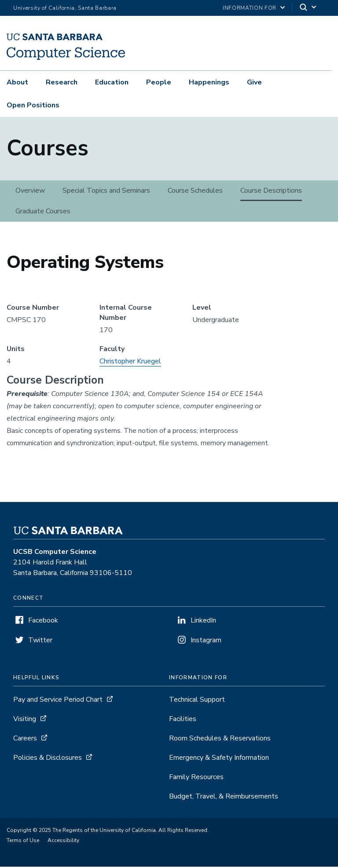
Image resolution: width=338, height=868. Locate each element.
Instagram (206, 641)
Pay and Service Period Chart (58, 701)
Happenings (209, 82)
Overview (30, 192)
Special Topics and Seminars (106, 192)
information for (250, 8)
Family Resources (196, 778)
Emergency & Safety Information (219, 759)
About (17, 82)
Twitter (40, 641)
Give (254, 82)
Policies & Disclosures (48, 759)
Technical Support (197, 701)
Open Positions (33, 105)
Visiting (25, 720)
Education (112, 82)
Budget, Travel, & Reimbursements (224, 798)
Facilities (183, 720)
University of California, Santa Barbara (65, 8)
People (159, 82)
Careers (25, 740)
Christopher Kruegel (130, 363)
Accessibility (63, 842)
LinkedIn (203, 622)
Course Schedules (195, 192)
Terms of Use (23, 842)
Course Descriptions (271, 192)
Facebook (43, 622)
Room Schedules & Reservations (220, 740)
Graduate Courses (43, 212)
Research (62, 82)
